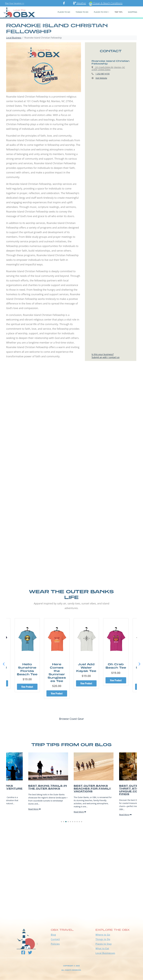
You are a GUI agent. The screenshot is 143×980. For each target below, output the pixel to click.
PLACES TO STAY (101, 12)
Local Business (14, 38)
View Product (27, 687)
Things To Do (82, 12)
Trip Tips (119, 12)
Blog (53, 935)
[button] (139, 664)
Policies (55, 944)
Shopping (132, 12)
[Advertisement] (71, 398)
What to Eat (102, 948)
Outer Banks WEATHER (71, 904)
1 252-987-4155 (103, 74)
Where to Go (103, 935)
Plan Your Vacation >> (15, 3)
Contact (55, 939)
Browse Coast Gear (71, 719)
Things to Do (103, 939)
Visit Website (101, 78)
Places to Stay (104, 944)
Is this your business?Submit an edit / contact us (106, 356)
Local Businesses (105, 953)
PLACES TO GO (64, 12)
